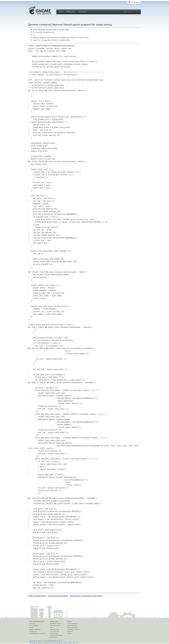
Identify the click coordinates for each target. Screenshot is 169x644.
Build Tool (54, 637)
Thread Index (75, 596)
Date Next (41, 596)
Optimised (32, 643)
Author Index (97, 596)
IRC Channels (55, 631)
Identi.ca (70, 631)
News (69, 622)
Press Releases (72, 624)
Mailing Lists (71, 12)
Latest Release (72, 625)
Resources (54, 622)
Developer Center (56, 624)
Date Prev (33, 596)
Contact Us (33, 631)
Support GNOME (35, 629)
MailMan (65, 643)
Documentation (55, 625)
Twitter (70, 633)
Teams (31, 627)
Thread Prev (52, 596)
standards (40, 643)
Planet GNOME (72, 627)
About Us (32, 624)
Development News (74, 629)
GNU (77, 643)
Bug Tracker (54, 633)
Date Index (86, 596)
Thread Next (63, 596)
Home (61, 12)
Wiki (52, 627)
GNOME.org (135, 2)
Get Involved (33, 625)
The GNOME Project (37, 622)
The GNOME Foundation (37, 633)
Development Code (56, 635)
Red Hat (52, 643)
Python (70, 643)
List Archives (82, 12)
